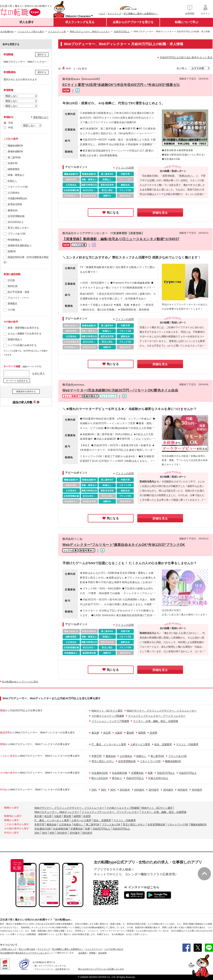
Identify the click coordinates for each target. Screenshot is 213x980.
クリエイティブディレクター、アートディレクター (157, 716)
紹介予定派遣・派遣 (19, 292)
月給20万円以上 (188, 773)
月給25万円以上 (166, 773)
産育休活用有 (15, 204)
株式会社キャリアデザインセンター (32, 953)
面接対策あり (15, 339)
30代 (103, 790)
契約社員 (12, 286)
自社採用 (102, 953)
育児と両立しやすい (19, 228)
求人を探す (27, 22)
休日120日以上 (16, 222)
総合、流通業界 (163, 744)
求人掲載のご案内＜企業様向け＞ (141, 14)
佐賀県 (154, 733)
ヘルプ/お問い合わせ (114, 949)
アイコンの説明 (125, 168)
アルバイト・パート (19, 298)
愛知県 (130, 733)
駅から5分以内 (100, 778)
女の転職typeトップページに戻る (20, 682)
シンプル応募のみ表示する (22, 345)
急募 (150, 773)
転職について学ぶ (187, 22)
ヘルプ (102, 14)
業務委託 (12, 304)
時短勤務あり (15, 240)
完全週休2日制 (100, 773)
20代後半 (139, 790)
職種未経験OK (15, 146)
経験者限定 (14, 169)
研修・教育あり (16, 175)
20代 (94, 790)
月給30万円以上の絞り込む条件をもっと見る (186, 57)
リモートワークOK (18, 187)
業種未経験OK (15, 152)
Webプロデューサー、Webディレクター (57, 812)
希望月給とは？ (41, 117)
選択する (42, 55)
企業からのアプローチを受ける (133, 22)
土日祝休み (14, 193)
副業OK (12, 251)
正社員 (11, 280)
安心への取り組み (27, 949)
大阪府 (119, 733)
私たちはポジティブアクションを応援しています (101, 969)
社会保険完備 (119, 773)
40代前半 (183, 790)
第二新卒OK (14, 158)
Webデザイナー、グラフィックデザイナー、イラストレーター (162, 711)
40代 (113, 790)
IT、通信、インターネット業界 (109, 744)
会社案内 (82, 953)
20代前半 (125, 790)
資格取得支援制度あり (20, 246)
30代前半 (154, 790)
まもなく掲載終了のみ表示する (24, 334)
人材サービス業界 (140, 744)
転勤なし (12, 181)
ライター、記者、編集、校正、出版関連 (156, 721)
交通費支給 (137, 773)
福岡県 (142, 733)
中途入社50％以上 (158, 778)
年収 (11, 128)
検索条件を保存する (26, 391)
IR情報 (92, 953)
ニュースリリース (94, 949)
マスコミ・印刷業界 (187, 744)
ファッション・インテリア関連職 (110, 721)
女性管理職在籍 (16, 216)
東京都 (95, 733)
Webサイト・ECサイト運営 (107, 711)
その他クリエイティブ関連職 (108, 716)
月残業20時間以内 (17, 199)
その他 (11, 310)
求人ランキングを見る (80, 22)
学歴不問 (12, 163)
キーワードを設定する (17, 381)
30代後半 (168, 790)
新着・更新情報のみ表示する (23, 328)
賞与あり (117, 778)
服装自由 (12, 210)
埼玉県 (107, 733)
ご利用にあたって (8, 949)
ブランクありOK (17, 234)
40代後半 (197, 790)
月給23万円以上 (135, 778)
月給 (11, 123)
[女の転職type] (7, 953)
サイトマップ (114, 14)
